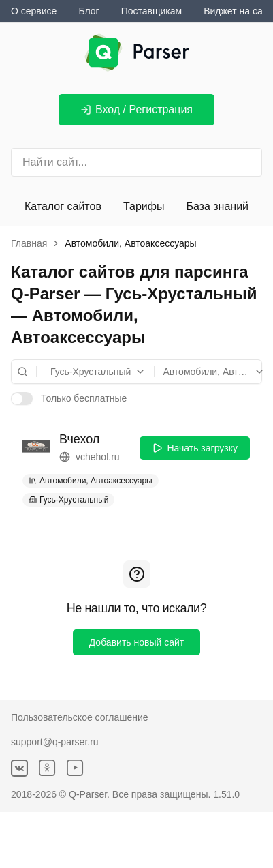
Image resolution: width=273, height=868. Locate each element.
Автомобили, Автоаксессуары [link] (130, 243)
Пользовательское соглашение (80, 717)
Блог (89, 11)
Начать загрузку (195, 448)
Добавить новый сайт (137, 642)
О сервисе (34, 11)
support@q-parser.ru (55, 742)
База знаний (217, 206)
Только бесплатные (84, 398)
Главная (29, 243)
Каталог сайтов (63, 206)
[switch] (22, 398)
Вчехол (79, 439)
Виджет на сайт (238, 11)
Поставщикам (152, 11)
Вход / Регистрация (136, 109)
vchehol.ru (90, 457)
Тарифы (144, 206)
